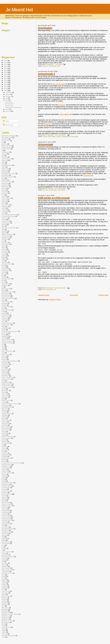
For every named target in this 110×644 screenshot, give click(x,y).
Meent (4, 389)
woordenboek (6, 627)
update (4, 560)
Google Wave (6, 307)
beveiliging (5, 175)
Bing (3, 178)
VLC (3, 578)
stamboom (5, 527)
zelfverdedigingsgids (8, 635)
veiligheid (5, 566)
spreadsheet (6, 524)
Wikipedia (5, 609)
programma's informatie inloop (12, 463)
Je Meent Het (19, 10)
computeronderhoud (8, 216)
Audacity (4, 157)
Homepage (74, 295)
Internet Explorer (7, 341)
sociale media (6, 517)
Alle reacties (8, 125)
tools (3, 545)
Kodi (3, 353)
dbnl (3, 229)
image (4, 330)
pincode (4, 450)
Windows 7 (5, 617)
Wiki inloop (5, 608)
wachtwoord (6, 591)
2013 (6, 83)
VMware (4, 581)
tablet (3, 540)
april (7, 100)
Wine (3, 624)
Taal (3, 537)
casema (4, 200)
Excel (3, 266)
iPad (3, 346)
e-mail (4, 254)
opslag (4, 435)
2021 (6, 66)
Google (4, 305)
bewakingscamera (8, 177)
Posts (6, 121)
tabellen (4, 538)
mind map (5, 395)
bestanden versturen (8, 173)
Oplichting (5, 433)
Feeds (4, 272)
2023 (6, 62)
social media (6, 515)
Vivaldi (4, 576)
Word (3, 629)
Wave (4, 594)
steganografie (6, 532)
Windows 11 (6, 616)
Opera (4, 432)
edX (3, 261)
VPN (3, 589)
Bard (3, 164)
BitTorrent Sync (7, 182)
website (4, 599)
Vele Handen (6, 568)
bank (3, 162)
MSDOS (4, 410)
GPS (3, 308)
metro (4, 392)
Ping (3, 451)
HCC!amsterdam (7, 323)
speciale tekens (7, 520)
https (3, 326)
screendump (6, 491)
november (9, 93)
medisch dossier (7, 387)
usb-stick (5, 563)
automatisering (6, 159)
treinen (4, 548)
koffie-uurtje (5, 354)
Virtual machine (7, 570)
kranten (4, 359)
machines (5, 374)
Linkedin (4, 366)
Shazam (4, 497)
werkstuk (5, 603)
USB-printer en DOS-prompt (54, 198)
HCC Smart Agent (59, 84)
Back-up (4, 160)
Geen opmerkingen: (60, 135)
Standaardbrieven (8, 529)
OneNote (5, 425)
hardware (5, 318)
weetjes (4, 601)
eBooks (4, 256)
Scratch (4, 489)
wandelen (5, 593)
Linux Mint (5, 369)
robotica (4, 476)
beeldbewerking (7, 165)
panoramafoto (6, 438)
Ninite (4, 418)
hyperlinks (5, 328)
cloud (3, 213)
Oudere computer (7, 437)
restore (4, 474)
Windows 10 (6, 612)
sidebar (4, 499)
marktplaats (5, 382)
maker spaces (6, 379)
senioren (4, 492)
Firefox (4, 277)
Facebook (5, 269)
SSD (3, 525)
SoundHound (6, 519)
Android (4, 154)
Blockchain (5, 187)
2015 (6, 79)
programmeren (6, 464)
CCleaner (62, 105)
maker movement (7, 377)
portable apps (53, 190)
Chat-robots (5, 205)
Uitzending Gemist (8, 557)
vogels (4, 583)
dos (44, 290)
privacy (4, 461)
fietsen (4, 274)
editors (4, 259)
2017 (6, 75)
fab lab (4, 267)
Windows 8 (5, 619)
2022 (6, 64)
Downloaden (45, 28)
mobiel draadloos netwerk (10, 404)
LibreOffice (5, 364)
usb (55, 290)
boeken (4, 188)
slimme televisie (7, 506)
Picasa (4, 448)
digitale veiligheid (7, 234)
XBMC (4, 632)
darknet (4, 224)
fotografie (5, 285)
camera (4, 196)
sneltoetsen (5, 512)
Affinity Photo (6, 149)
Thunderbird (6, 543)
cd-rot (4, 203)
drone (4, 247)
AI (2, 150)
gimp (3, 300)
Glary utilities (64, 114)
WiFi (3, 606)
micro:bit (4, 394)
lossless (4, 372)
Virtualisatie (5, 571)
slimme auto (6, 502)
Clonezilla (5, 211)
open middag (6, 427)
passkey (4, 441)
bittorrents (5, 183)
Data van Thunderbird (9, 228)
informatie (5, 333)
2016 (6, 77)
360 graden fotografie (9, 136)
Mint (3, 399)
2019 (6, 71)
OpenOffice (5, 430)
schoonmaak (75, 137)
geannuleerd (6, 289)
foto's (3, 282)
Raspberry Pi (6, 466)
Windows (5, 611)
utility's (4, 565)
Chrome (4, 210)
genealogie (5, 293)
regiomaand (6, 468)
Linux (3, 367)
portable (4, 456)
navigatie (5, 415)
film (3, 275)
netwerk (4, 417)
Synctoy (4, 535)
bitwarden (5, 185)
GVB (3, 312)
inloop (59, 66)
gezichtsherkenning (8, 298)
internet (4, 338)
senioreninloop (6, 494)
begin (3, 167)
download (5, 243)
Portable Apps (88, 175)
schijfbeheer (6, 484)
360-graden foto (7, 137)
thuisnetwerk (6, 542)
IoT (3, 344)
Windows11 (5, 622)
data (3, 226)
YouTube (5, 634)
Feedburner (5, 270)
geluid (4, 290)
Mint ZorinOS (6, 400)
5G (3, 142)
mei (7, 98)
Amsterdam (5, 152)
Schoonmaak (45, 144)
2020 (6, 68)
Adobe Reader (6, 147)
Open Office (6, 428)
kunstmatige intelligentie (10, 361)
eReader (4, 262)
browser (4, 192)
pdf (3, 445)
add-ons (4, 144)
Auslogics (48, 124)
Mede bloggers (7, 384)
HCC (3, 321)
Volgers (4, 584)
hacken (4, 313)
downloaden (52, 66)
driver (3, 246)
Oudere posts (103, 295)
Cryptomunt (5, 221)
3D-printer (5, 139)
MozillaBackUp (7, 407)
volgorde (4, 586)
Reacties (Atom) (55, 300)
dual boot (5, 252)
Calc (3, 195)
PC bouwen (5, 443)
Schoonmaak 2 (46, 74)
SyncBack (5, 534)
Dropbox (4, 251)
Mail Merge (5, 376)
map (3, 381)
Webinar (4, 598)
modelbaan (5, 405)
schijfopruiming (66, 137)
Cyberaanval (6, 223)
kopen (4, 358)
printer (51, 290)
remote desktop (7, 473)
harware (4, 320)
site (106, 276)
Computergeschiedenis (9, 215)
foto (3, 280)
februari (8, 111)
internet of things (7, 343)
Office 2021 (5, 420)
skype (4, 501)
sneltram (4, 514)
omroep (4, 422)
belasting (5, 172)
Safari (4, 481)
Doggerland (5, 238)
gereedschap (6, 295)
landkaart (5, 363)
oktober (8, 94)
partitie (4, 440)
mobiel (4, 402)
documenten (6, 236)
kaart (3, 349)
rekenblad (5, 471)
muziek (4, 412)
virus (3, 575)
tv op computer (7, 552)
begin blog (5, 169)
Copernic (5, 218)
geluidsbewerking (7, 292)
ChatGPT (5, 206)
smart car (5, 507)
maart (8, 109)
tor (3, 547)
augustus (9, 96)
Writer (4, 631)
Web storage (6, 596)
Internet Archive (7, 340)
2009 (6, 91)
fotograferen (6, 284)
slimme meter (6, 504)
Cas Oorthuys (6, 198)
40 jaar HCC (6, 141)
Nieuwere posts (44, 295)
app (3, 155)
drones (4, 249)
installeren (5, 336)
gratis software (6, 310)
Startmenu (5, 530)
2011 (6, 87)
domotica (5, 239)
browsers (5, 193)
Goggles (4, 303)
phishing (4, 446)
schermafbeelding (8, 483)
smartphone (6, 511)
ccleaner (45, 137)
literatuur (5, 371)
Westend (5, 604)
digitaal (4, 233)
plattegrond (5, 455)
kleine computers (7, 351)
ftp (43, 190)
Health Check (6, 325)
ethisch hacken (7, 264)
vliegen (4, 580)
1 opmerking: (58, 64)
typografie (5, 555)
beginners (45, 66)
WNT (3, 626)
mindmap (5, 397)
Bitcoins (4, 180)
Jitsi (3, 348)
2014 (6, 81)
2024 (6, 60)
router (4, 478)
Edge (3, 257)
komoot (4, 356)
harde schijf (5, 316)
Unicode (4, 558)
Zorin (3, 637)
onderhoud (5, 423)
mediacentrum (6, 386)
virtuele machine (7, 573)
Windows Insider (7, 621)
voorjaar (4, 588)
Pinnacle (4, 453)
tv (2, 550)
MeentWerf (5, 390)
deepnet (4, 231)
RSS (3, 479)
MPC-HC (5, 409)
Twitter (4, 553)
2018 (6, 73)
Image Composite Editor (10, 331)
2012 (6, 85)
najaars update (7, 414)
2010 (6, 89)
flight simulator (6, 279)
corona (4, 219)
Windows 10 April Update (10, 614)
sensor (4, 496)
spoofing (4, 522)
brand (4, 190)
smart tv (4, 509)
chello (4, 208)
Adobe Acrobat (6, 146)
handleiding (5, 315)
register (59, 137)
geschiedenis (6, 297)
